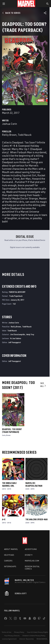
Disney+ (29, 555)
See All (43, 385)
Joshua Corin (10, 124)
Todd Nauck (25, 135)
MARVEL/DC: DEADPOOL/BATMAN (34, 484)
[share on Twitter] (11, 619)
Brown (8, 435)
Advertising (31, 549)
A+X (4, 519)
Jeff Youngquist (15, 342)
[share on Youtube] (25, 619)
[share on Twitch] (39, 619)
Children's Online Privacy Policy (34, 636)
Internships (10, 566)
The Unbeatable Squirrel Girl (9, 484)
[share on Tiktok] (44, 619)
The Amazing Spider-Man (36, 519)
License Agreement (9, 639)
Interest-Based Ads (27, 639)
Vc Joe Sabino (16, 338)
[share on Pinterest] (35, 619)
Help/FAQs (9, 555)
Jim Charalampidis (18, 334)
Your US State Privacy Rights (38, 632)
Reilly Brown (9, 135)
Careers (8, 561)
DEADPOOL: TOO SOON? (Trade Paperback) (12, 431)
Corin (4, 435)
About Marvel (11, 549)
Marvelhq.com (32, 561)
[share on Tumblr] (20, 619)
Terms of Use (6, 632)
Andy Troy (30, 334)
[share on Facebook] (6, 619)
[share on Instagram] (15, 619)
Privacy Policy (19, 632)
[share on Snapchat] (30, 619)
